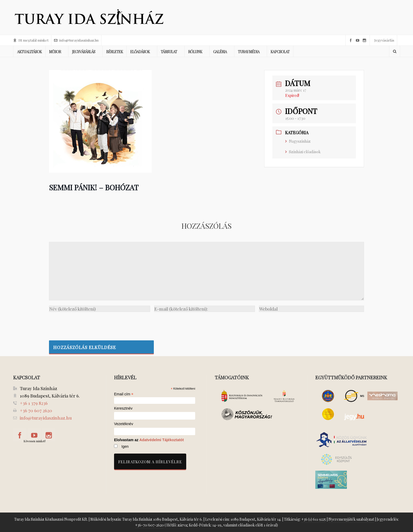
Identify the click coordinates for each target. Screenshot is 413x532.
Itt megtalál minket (31, 40)
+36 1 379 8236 (34, 403)
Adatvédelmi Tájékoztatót (162, 440)
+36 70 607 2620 (36, 410)
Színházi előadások (303, 152)
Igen (125, 446)
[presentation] (89, 325)
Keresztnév (123, 408)
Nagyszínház (298, 141)
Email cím (124, 394)
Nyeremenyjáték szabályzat (351, 519)
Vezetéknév (124, 424)
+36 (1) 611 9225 (314, 519)
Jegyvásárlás (384, 40)
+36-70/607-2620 (149, 525)
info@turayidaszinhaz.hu (76, 40)
